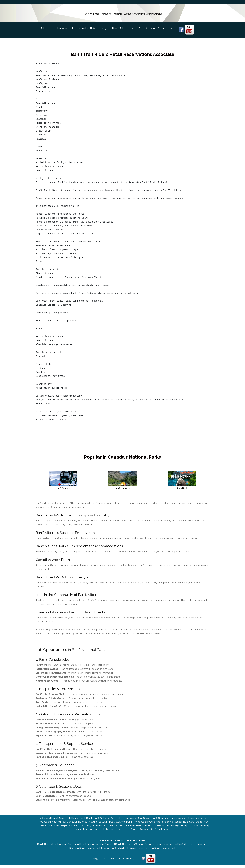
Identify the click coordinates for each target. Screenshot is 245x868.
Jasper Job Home (68, 821)
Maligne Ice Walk (98, 825)
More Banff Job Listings (93, 27)
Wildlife (55, 825)
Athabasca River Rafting (147, 825)
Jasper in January (184, 825)
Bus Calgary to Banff (121, 825)
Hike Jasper (43, 825)
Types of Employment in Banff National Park (151, 851)
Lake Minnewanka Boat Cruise (133, 821)
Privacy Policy (126, 861)
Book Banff (86, 821)
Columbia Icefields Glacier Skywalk (129, 832)
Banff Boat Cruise (160, 832)
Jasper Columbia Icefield (129, 828)
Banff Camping (198, 821)
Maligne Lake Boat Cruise (99, 828)
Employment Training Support (97, 847)
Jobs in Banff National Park (60, 27)
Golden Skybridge (176, 828)
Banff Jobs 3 (120, 27)
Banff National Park (104, 821)
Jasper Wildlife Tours (72, 828)
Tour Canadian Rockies (74, 825)
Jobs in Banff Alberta (114, 851)
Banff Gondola (160, 821)
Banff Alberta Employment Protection (58, 847)
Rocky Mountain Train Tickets (92, 832)
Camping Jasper (179, 821)
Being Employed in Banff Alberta (174, 847)
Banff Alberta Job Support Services (135, 847)
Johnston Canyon (154, 828)
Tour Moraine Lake (198, 828)
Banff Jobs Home (47, 821)
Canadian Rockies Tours (159, 27)
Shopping (168, 825)
